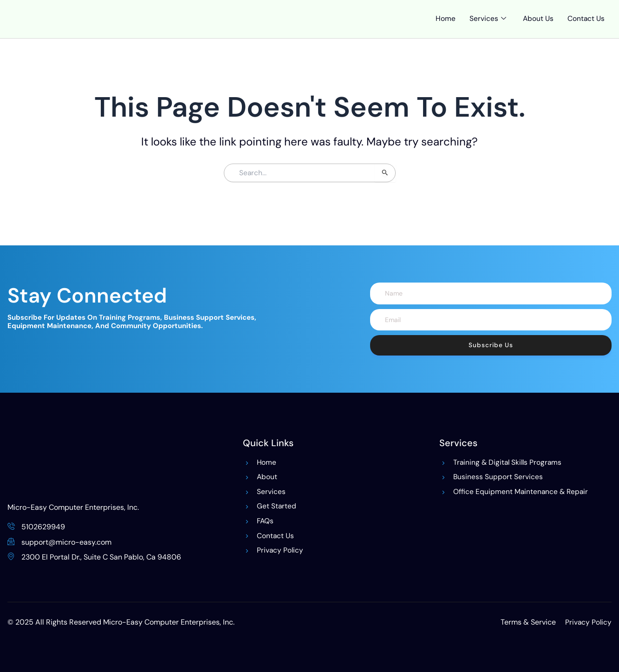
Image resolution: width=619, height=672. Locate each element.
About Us (537, 24)
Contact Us (586, 24)
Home (444, 24)
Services (486, 25)
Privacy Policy (588, 622)
